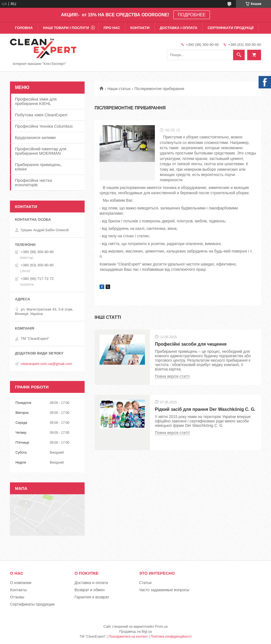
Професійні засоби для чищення (191, 344)
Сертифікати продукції (231, 28)
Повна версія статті (172, 376)
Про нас (112, 28)
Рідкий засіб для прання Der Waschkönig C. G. (205, 409)
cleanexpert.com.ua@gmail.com (46, 364)
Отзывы (17, 597)
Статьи (145, 583)
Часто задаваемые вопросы (164, 590)
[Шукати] (239, 55)
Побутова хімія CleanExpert (41, 115)
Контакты (18, 590)
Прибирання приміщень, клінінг (38, 167)
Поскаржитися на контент (128, 637)
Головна (24, 28)
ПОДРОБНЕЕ (192, 15)
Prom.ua (161, 627)
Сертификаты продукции (32, 604)
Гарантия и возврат (92, 597)
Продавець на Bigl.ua (135, 632)
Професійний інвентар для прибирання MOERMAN (41, 151)
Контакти (140, 28)
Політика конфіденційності (171, 637)
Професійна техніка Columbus (44, 126)
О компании (21, 583)
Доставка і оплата (179, 28)
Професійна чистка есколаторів (33, 182)
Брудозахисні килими (35, 137)
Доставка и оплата (91, 583)
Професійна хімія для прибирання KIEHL (36, 101)
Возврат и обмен (90, 590)
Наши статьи (119, 89)
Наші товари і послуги (66, 28)
